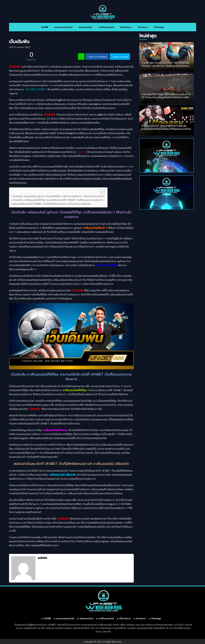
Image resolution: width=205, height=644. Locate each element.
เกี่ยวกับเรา (126, 27)
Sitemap (159, 27)
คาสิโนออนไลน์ (106, 27)
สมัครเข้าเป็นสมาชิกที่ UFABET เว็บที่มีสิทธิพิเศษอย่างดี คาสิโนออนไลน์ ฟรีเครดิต (52, 204)
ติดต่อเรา (143, 27)
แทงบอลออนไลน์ (63, 27)
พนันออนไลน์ (85, 27)
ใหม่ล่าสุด (148, 36)
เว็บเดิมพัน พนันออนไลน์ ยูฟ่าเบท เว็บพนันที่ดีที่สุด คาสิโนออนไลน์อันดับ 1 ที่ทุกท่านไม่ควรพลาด (58, 196)
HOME (45, 27)
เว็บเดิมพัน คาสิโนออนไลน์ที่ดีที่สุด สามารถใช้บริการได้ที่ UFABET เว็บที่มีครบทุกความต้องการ (58, 200)
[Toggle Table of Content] (101, 192)
